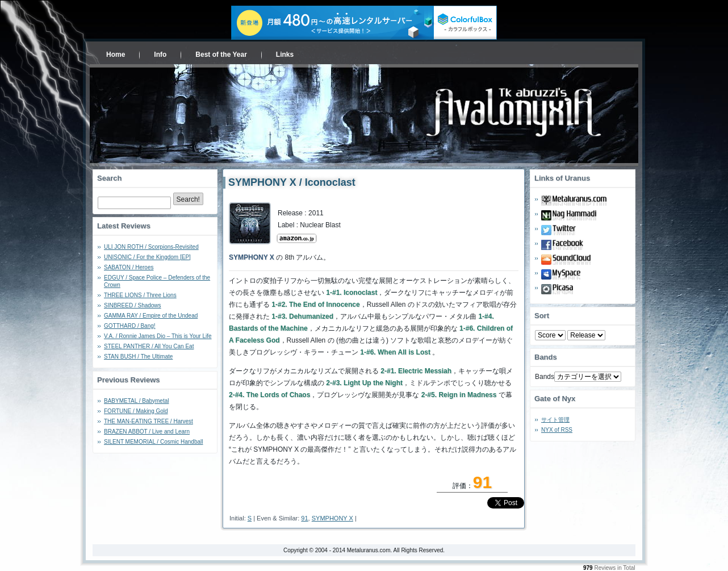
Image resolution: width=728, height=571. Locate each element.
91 (304, 518)
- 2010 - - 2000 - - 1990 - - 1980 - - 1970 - (586, 335)
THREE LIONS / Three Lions (140, 295)
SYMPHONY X (332, 518)
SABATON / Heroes (129, 267)
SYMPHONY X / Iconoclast (292, 182)
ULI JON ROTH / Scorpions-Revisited (151, 247)
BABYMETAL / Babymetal (137, 401)
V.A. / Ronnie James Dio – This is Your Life (158, 336)
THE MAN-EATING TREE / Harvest (148, 421)
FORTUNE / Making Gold (136, 411)
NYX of (557, 430)
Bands (545, 377)
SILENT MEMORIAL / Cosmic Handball (154, 442)
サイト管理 (555, 420)
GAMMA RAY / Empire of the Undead (151, 316)
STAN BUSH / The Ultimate (138, 357)
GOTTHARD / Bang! (130, 326)
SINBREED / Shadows (133, 305)
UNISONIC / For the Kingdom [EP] (147, 257)
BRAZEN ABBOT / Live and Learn (147, 432)
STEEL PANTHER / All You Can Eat (149, 346)
